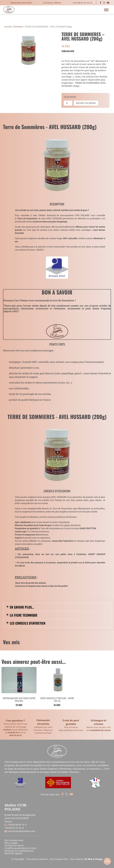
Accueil (8, 27)
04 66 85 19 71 (14, 732)
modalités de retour (101, 730)
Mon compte (11, 843)
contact (7, 730)
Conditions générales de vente (20, 848)
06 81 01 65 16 (15, 735)
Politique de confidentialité (19, 851)
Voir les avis (68, 51)
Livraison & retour (14, 845)
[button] (57, 607)
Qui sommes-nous (14, 840)
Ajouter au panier (86, 103)
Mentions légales (13, 853)
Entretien (18, 27)
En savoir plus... (22, 607)
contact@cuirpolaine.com (21, 831)
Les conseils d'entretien (28, 623)
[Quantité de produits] (68, 103)
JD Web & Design (93, 859)
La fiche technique (24, 615)
